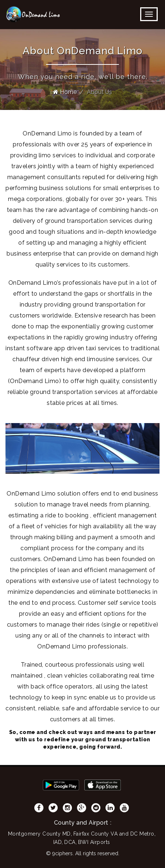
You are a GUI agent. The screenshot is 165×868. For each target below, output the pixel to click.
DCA (70, 842)
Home (65, 92)
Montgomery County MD (39, 834)
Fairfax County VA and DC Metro (114, 834)
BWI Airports (94, 842)
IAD (58, 842)
